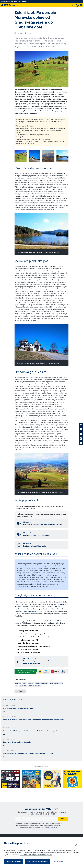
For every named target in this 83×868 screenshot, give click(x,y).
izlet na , (29, 611)
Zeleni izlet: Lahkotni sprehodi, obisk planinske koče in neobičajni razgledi (30, 731)
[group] (21, 156)
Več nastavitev (59, 862)
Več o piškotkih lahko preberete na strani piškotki (36, 855)
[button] (64, 157)
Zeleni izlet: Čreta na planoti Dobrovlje (17, 742)
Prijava (64, 819)
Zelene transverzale (32, 663)
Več (4, 711)
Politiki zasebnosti (52, 827)
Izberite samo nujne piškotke (38, 861)
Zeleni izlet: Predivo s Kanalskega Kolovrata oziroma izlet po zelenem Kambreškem (33, 720)
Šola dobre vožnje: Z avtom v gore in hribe (18, 708)
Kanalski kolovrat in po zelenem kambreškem (43, 524)
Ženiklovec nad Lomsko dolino (36, 535)
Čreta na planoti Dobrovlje (35, 546)
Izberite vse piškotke (14, 861)
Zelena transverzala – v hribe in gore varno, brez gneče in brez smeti (28, 753)
